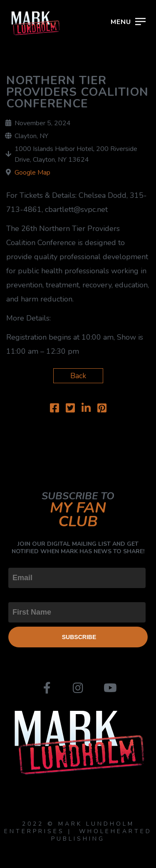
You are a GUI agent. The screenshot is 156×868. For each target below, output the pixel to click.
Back (78, 376)
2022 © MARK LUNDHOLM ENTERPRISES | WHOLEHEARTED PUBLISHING (78, 831)
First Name (27, 595)
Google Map (32, 173)
